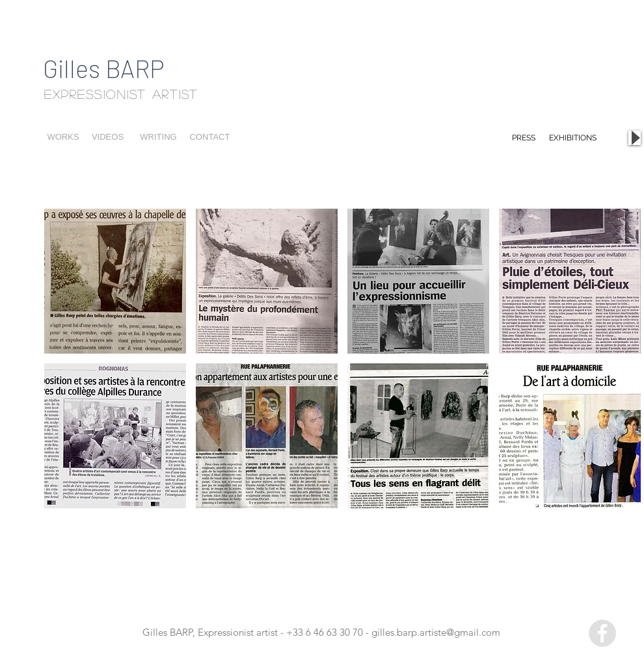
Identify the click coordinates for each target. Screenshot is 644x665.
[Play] (635, 138)
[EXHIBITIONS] (573, 138)
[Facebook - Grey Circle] (602, 633)
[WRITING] (158, 137)
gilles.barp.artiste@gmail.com (436, 632)
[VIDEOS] (108, 137)
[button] (115, 281)
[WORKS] (63, 137)
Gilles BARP (103, 68)
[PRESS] (523, 138)
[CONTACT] (210, 137)
